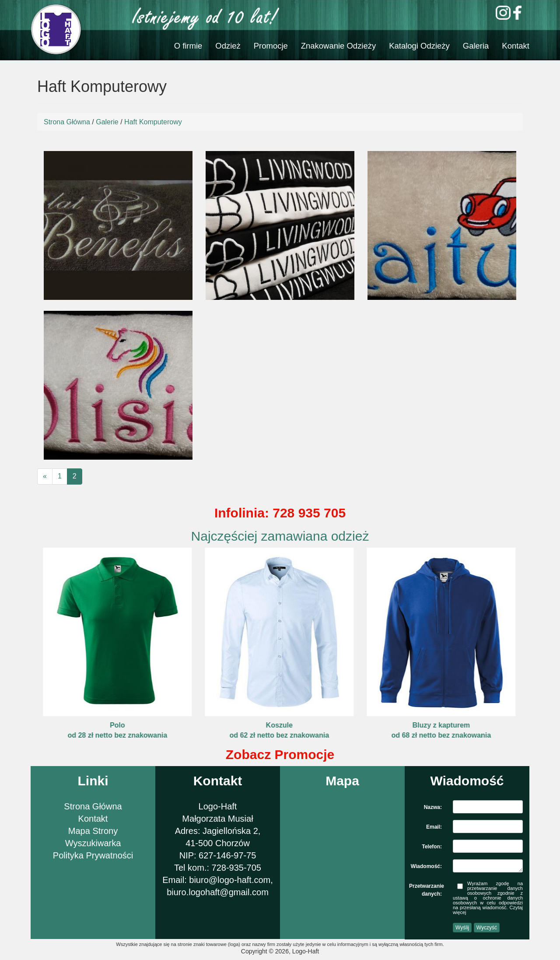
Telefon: (432, 847)
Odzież (228, 46)
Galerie (107, 122)
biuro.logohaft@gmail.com (218, 892)
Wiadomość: (426, 866)
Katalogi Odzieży (419, 46)
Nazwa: (433, 807)
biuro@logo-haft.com (230, 880)
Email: (434, 827)
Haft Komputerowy (153, 122)
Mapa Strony (93, 831)
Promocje (271, 46)
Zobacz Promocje (280, 754)
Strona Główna (67, 122)
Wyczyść (487, 928)
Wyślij (462, 928)
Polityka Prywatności (93, 855)
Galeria (476, 46)
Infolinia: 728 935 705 (280, 513)
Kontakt (516, 46)
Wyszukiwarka (93, 843)
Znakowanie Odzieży (338, 46)
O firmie (188, 46)
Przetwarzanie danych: (427, 888)
